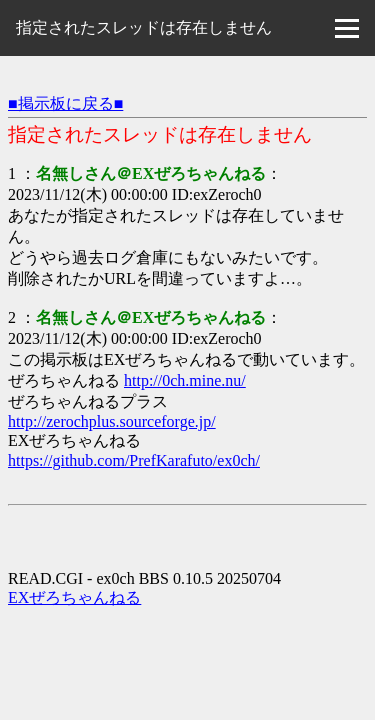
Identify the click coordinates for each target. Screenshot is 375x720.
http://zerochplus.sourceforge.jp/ (112, 421)
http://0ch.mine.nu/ (185, 380)
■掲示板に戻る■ (65, 103)
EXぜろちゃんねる (74, 597)
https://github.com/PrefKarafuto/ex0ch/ (134, 460)
